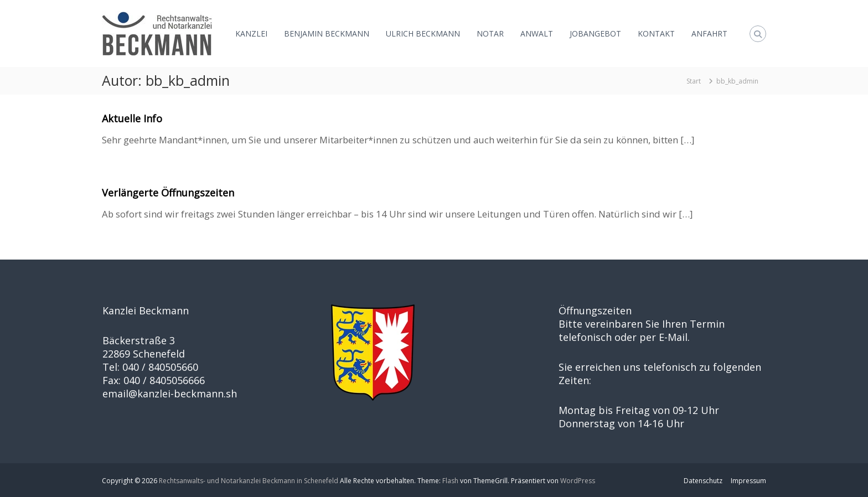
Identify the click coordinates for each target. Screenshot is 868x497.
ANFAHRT (709, 33)
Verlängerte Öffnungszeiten (168, 193)
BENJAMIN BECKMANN (327, 33)
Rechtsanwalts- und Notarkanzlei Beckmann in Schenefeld (249, 481)
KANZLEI (251, 33)
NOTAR (490, 33)
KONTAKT (656, 33)
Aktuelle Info (132, 118)
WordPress (578, 481)
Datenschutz (703, 481)
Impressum (748, 481)
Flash (450, 481)
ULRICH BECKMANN (423, 33)
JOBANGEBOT (595, 33)
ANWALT (537, 33)
